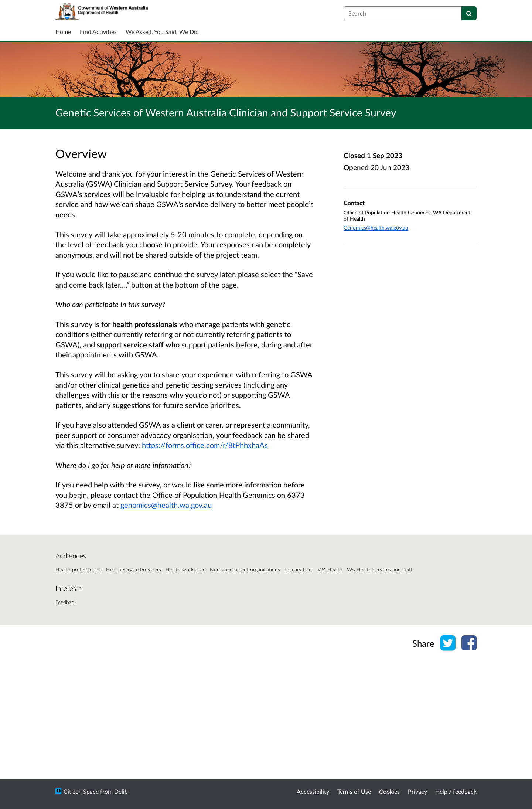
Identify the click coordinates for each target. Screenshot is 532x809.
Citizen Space (81, 791)
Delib (121, 791)
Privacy (417, 791)
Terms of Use (354, 791)
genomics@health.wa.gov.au (166, 505)
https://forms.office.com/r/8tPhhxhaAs (205, 445)
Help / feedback (456, 791)
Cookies (389, 791)
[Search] (469, 13)
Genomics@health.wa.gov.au (376, 227)
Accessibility (313, 791)
